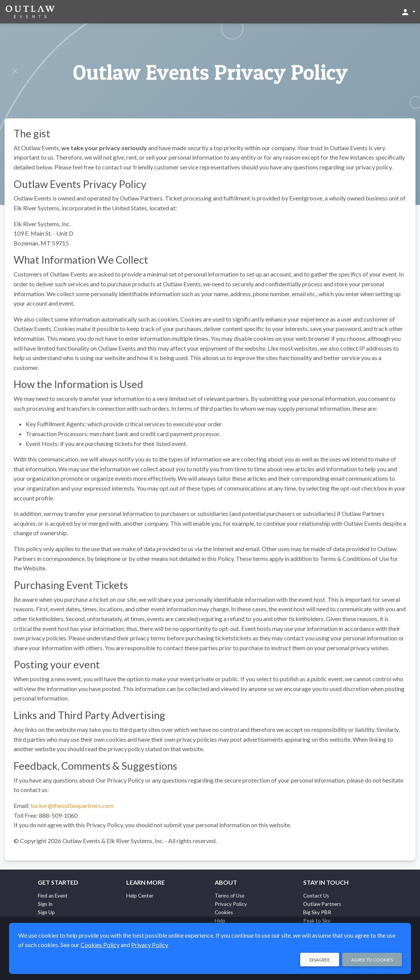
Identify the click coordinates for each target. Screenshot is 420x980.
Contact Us (316, 896)
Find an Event (53, 896)
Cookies (224, 912)
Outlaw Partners (322, 904)
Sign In (45, 904)
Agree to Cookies (372, 960)
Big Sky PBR (317, 912)
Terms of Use (229, 896)
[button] (408, 12)
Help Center (140, 896)
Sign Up (46, 912)
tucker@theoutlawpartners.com (72, 805)
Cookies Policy (100, 945)
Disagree (320, 960)
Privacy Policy (231, 904)
